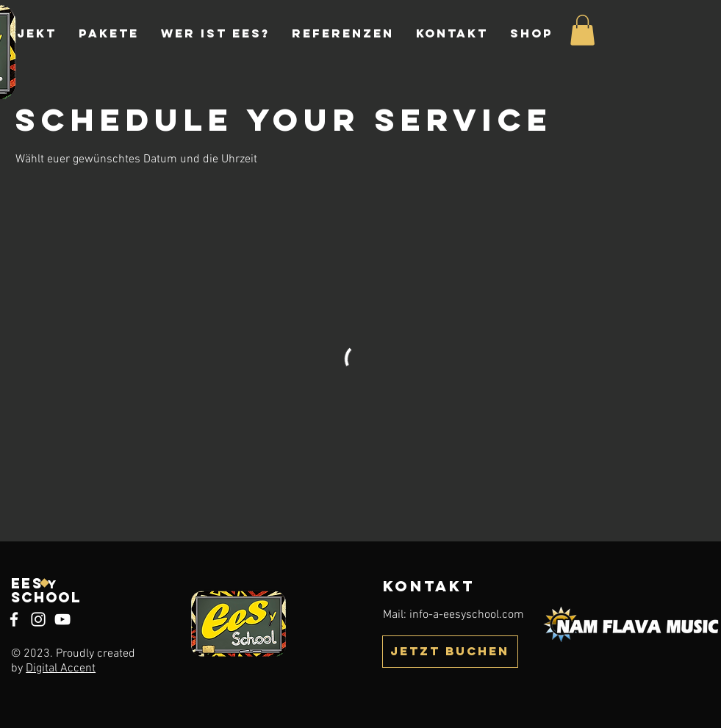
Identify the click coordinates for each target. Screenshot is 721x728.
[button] (582, 30)
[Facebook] (14, 619)
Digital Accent (61, 668)
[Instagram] (38, 619)
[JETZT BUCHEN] (450, 652)
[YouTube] (62, 619)
